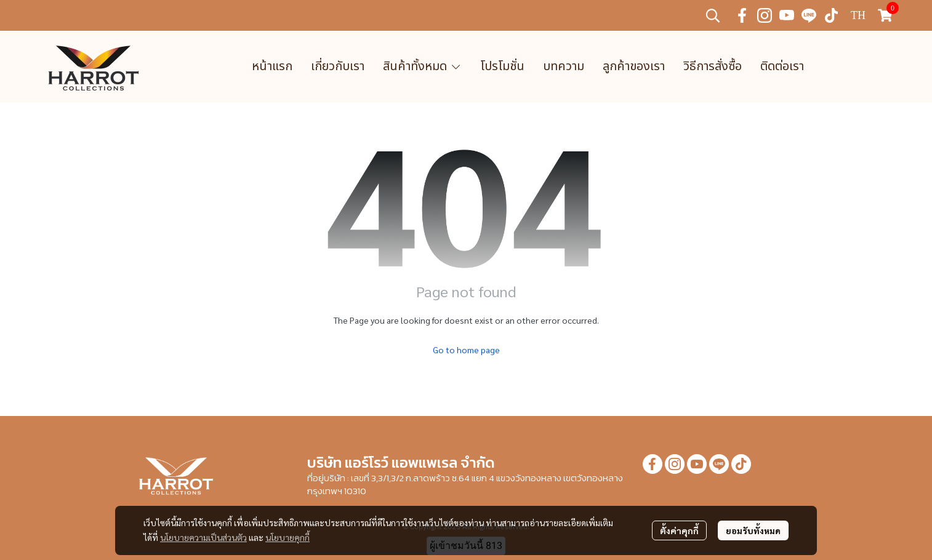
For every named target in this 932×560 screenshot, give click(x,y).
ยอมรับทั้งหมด (753, 530)
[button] (713, 15)
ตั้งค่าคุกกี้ (679, 530)
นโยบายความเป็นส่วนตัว (203, 537)
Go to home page (466, 350)
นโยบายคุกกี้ (287, 537)
